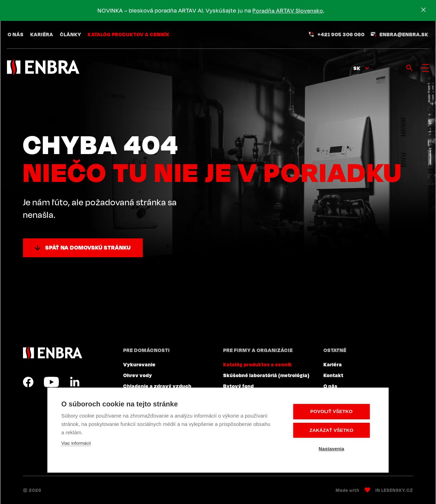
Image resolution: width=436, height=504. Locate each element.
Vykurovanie (139, 364)
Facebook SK (28, 382)
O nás (16, 35)
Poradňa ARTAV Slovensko (289, 10)
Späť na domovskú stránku (88, 247)
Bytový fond (239, 386)
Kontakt (333, 375)
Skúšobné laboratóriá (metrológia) (266, 375)
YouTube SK (51, 382)
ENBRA (53, 353)
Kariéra (42, 35)
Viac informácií (76, 444)
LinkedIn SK (75, 382)
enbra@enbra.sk (404, 35)
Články (71, 35)
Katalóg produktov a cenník (129, 35)
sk (357, 69)
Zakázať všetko (333, 430)
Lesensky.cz (397, 490)
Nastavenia (333, 449)
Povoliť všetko (333, 412)
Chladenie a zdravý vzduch (157, 386)
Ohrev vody (138, 375)
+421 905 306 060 (341, 35)
